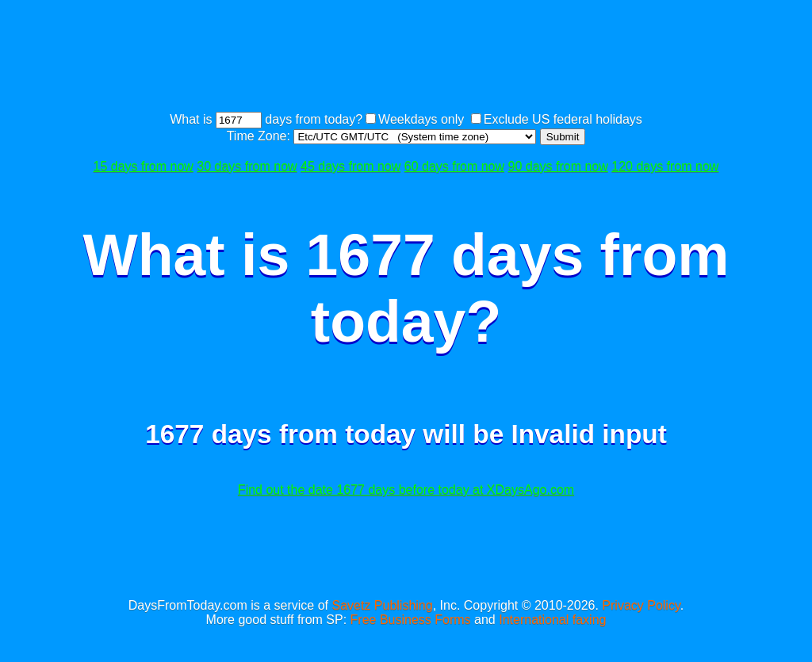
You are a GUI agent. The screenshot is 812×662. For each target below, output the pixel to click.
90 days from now (558, 166)
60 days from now (454, 166)
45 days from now (350, 166)
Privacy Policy (641, 605)
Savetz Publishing (382, 605)
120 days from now (665, 166)
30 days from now (247, 166)
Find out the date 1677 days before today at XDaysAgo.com (406, 490)
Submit (563, 137)
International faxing (552, 620)
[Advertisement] (406, 58)
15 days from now (144, 166)
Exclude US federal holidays (563, 119)
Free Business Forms (411, 620)
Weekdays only (421, 119)
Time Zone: (260, 136)
